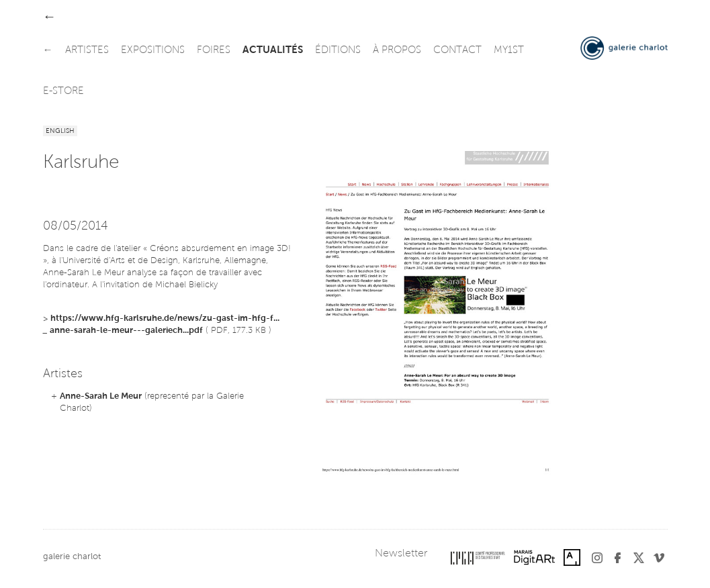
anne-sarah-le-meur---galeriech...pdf (126, 331)
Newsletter (401, 554)
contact (457, 51)
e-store (63, 92)
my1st (509, 51)
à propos (397, 51)
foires (214, 51)
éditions (338, 51)
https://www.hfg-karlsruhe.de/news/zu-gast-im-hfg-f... (165, 318)
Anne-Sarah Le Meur (101, 396)
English (60, 132)
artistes (87, 51)
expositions (153, 51)
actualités (273, 51)
